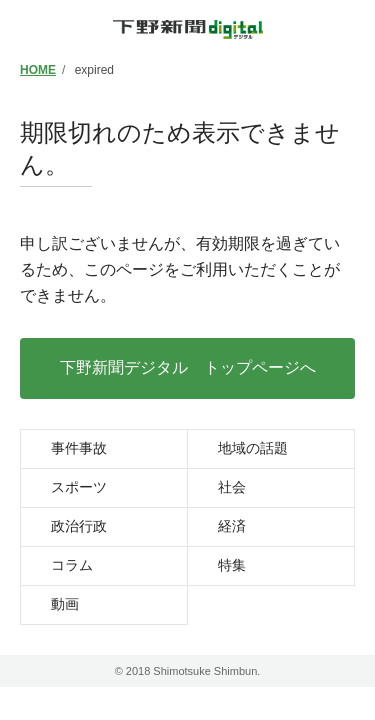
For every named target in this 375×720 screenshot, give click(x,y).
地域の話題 (253, 448)
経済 (232, 526)
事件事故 (79, 448)
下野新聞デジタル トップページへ (188, 367)
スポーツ (79, 487)
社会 (232, 487)
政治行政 (79, 526)
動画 (65, 604)
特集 (232, 565)
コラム (72, 565)
